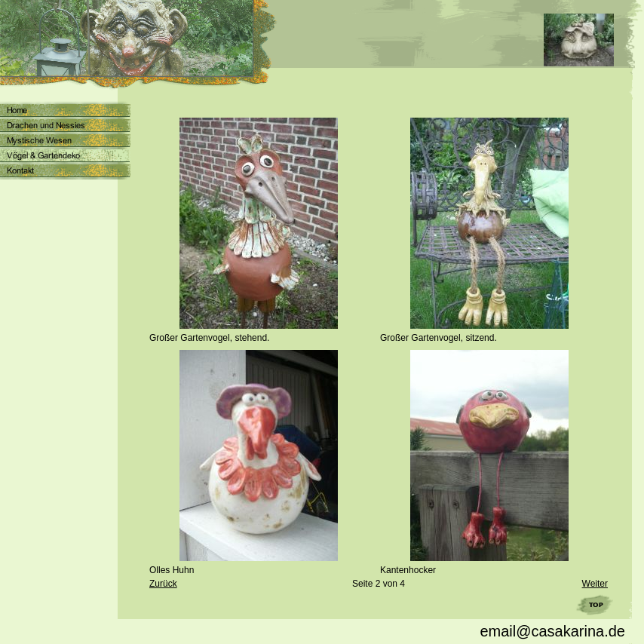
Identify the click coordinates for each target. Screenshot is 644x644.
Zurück (163, 584)
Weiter (595, 584)
